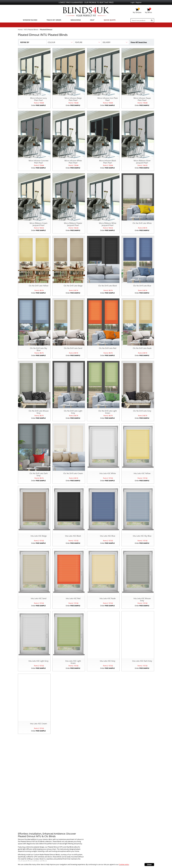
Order (38, 106)
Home (20, 30)
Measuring (72, 20)
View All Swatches (139, 43)
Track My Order (51, 20)
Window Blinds (29, 20)
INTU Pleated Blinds (31, 30)
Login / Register (136, 2)
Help (86, 20)
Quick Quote (102, 20)
